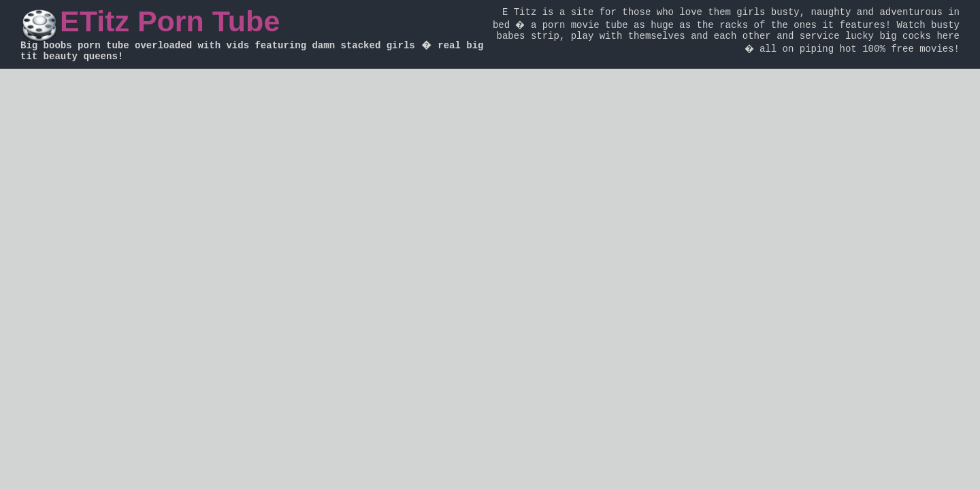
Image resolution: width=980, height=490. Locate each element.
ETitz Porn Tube (170, 21)
